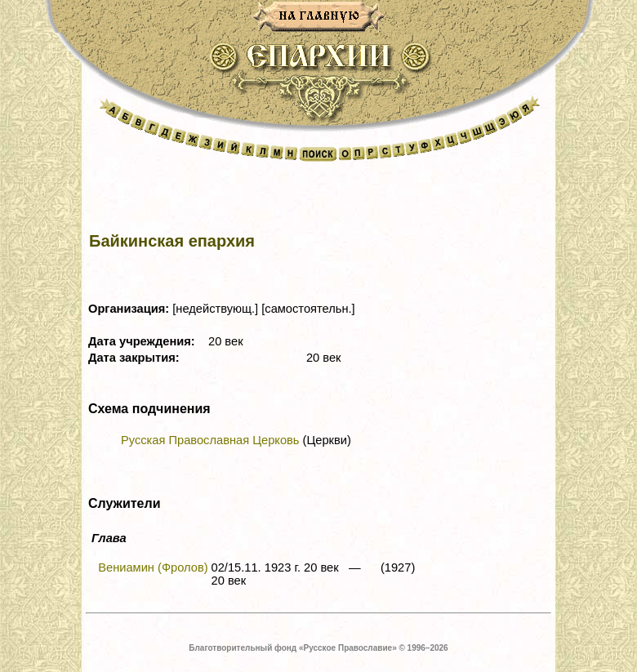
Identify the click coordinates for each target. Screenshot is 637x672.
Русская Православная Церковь (210, 440)
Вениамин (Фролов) (153, 567)
